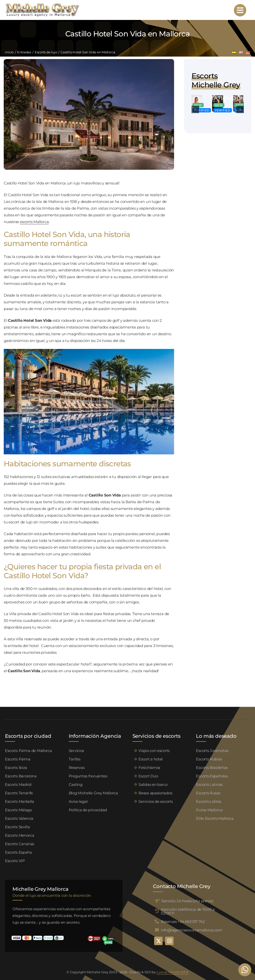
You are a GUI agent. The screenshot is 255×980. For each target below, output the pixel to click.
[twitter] (158, 941)
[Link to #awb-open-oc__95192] (240, 10)
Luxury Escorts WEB (173, 972)
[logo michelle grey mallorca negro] (42, 4)
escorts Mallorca (34, 222)
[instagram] (169, 941)
